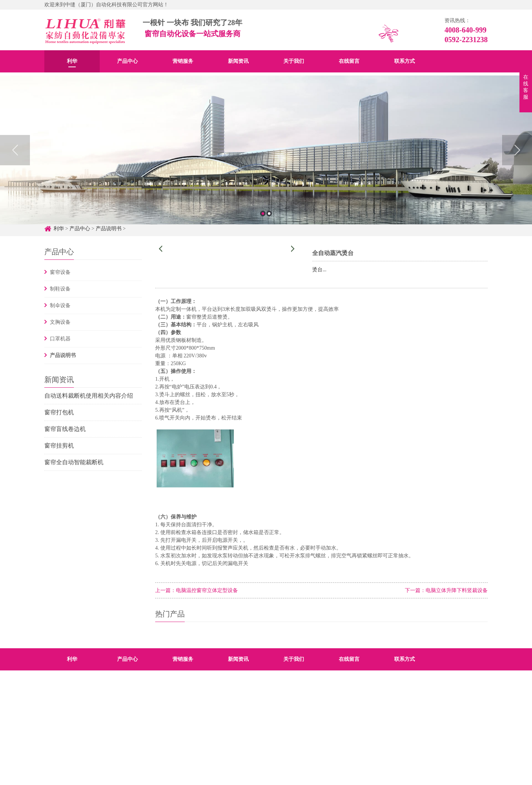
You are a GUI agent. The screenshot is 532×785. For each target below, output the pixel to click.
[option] (266, 159)
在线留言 (349, 61)
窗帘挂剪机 (59, 446)
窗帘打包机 (59, 412)
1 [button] (263, 223)
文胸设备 (60, 322)
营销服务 (183, 61)
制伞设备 (60, 305)
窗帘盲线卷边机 (65, 429)
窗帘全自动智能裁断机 (74, 462)
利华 (72, 61)
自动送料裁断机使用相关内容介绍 (89, 396)
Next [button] (517, 160)
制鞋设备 (60, 289)
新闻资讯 (238, 61)
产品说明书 (63, 355)
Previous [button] (15, 160)
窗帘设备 (60, 272)
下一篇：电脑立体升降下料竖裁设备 (446, 590)
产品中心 (127, 61)
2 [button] (269, 223)
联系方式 (405, 61)
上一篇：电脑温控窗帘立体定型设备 (197, 590)
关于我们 (294, 61)
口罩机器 (60, 339)
